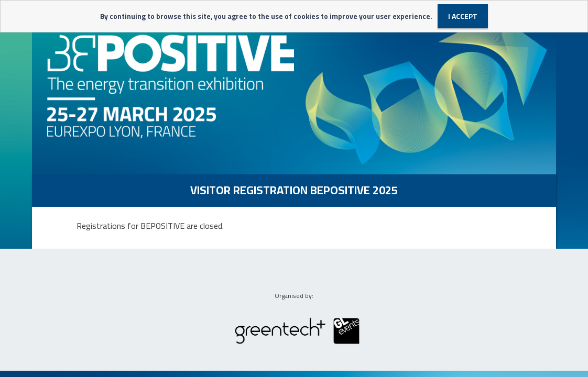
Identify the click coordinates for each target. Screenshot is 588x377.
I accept (463, 16)
